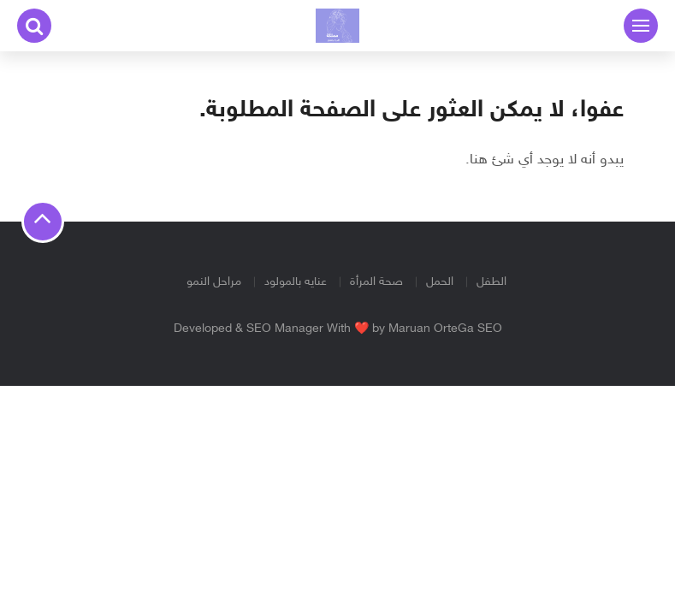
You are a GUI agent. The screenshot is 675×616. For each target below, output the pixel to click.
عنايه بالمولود (296, 282)
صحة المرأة (376, 282)
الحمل (440, 282)
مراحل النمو (214, 282)
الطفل (491, 282)
